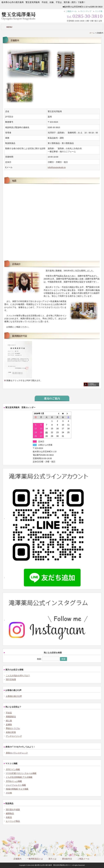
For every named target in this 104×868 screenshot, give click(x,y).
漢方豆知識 (11, 679)
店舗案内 (17, 859)
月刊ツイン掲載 (13, 769)
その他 (9, 793)
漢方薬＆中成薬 (13, 810)
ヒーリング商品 (13, 821)
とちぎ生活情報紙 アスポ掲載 (19, 777)
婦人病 (9, 721)
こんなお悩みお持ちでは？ (18, 676)
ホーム (92, 33)
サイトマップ (86, 11)
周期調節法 (11, 717)
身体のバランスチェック (17, 753)
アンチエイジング (14, 736)
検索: (39, 659)
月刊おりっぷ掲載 (14, 781)
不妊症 (9, 713)
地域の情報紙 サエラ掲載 (17, 789)
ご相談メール (71, 11)
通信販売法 (67, 859)
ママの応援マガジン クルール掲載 (21, 773)
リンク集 (99, 11)
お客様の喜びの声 (14, 696)
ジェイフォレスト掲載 (16, 785)
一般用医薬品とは (35, 859)
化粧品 (9, 817)
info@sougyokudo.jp (57, 167)
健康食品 (10, 813)
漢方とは (52, 859)
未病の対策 (11, 732)
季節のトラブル (13, 728)
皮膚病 (9, 724)
